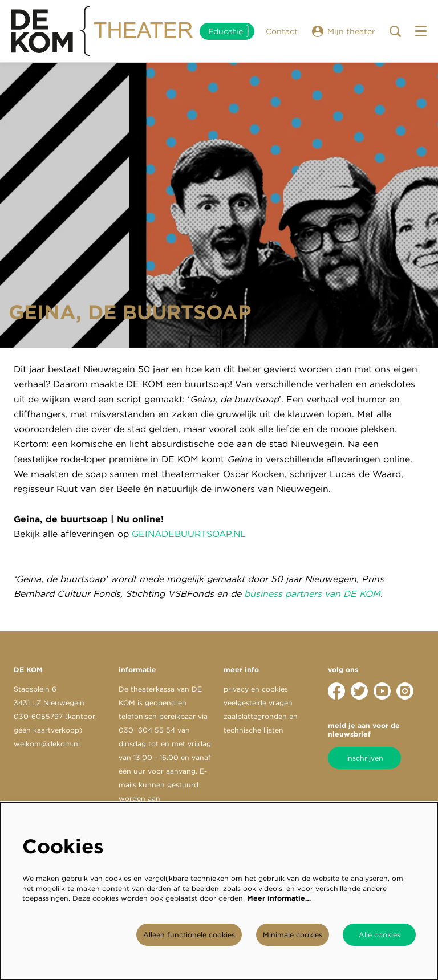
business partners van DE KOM (312, 594)
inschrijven (365, 758)
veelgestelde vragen (258, 703)
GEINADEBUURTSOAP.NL (189, 534)
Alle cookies (380, 935)
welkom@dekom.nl (47, 744)
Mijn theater (344, 31)
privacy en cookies (256, 689)
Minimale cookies (293, 935)
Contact (282, 31)
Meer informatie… (279, 898)
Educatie (226, 31)
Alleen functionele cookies (189, 935)
